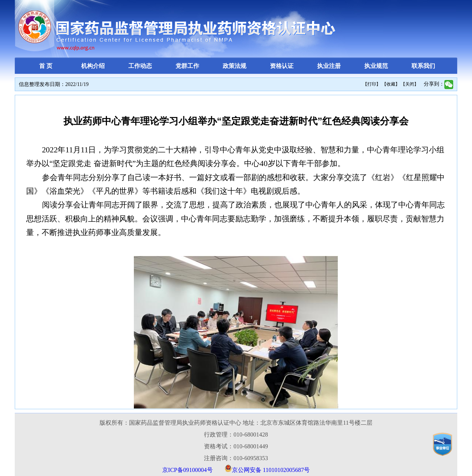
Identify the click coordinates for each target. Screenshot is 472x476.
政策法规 (235, 66)
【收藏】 (391, 84)
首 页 (46, 66)
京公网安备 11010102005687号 (271, 470)
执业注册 (329, 66)
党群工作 (187, 66)
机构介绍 (93, 66)
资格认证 (282, 66)
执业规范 (376, 66)
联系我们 (423, 66)
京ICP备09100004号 (188, 470)
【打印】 (372, 84)
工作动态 (140, 66)
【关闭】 (410, 84)
